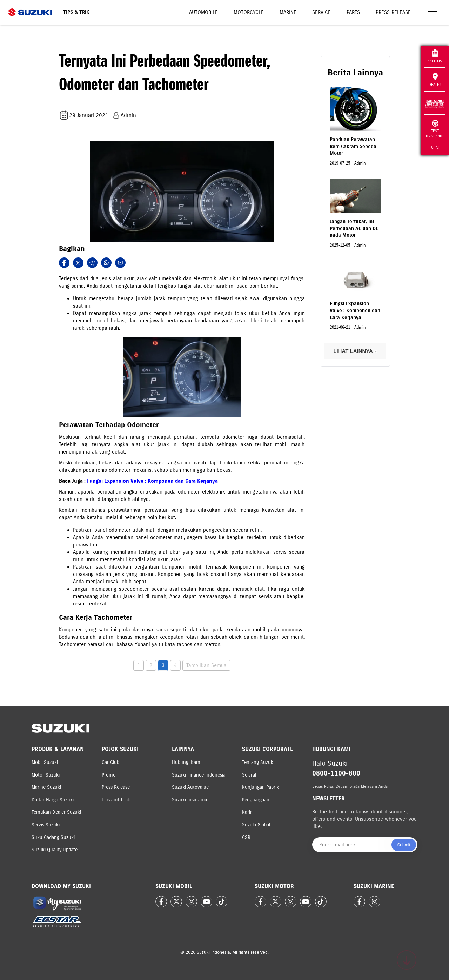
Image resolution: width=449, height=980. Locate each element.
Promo (109, 775)
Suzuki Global (256, 825)
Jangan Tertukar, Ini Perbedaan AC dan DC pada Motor (354, 228)
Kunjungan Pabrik (260, 787)
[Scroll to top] (407, 960)
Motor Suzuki (46, 775)
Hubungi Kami (187, 762)
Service (321, 12)
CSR (246, 837)
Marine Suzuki (46, 787)
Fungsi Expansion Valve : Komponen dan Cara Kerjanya (152, 481)
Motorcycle (249, 12)
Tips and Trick (116, 800)
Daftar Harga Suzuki (53, 800)
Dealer (435, 80)
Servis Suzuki (46, 825)
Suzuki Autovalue (190, 787)
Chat (435, 147)
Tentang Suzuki (258, 762)
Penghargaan (256, 800)
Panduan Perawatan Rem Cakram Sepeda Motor (353, 146)
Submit (404, 845)
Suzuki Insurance (190, 800)
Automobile (203, 12)
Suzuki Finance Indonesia (199, 775)
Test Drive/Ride (435, 129)
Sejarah (250, 775)
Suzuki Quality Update (55, 850)
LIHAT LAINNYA (355, 351)
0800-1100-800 (336, 773)
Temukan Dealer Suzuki (56, 812)
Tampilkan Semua (206, 665)
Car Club (110, 762)
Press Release (393, 12)
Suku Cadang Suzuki (53, 837)
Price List (435, 56)
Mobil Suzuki (45, 762)
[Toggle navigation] (433, 12)
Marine (288, 12)
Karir (247, 812)
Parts (353, 12)
